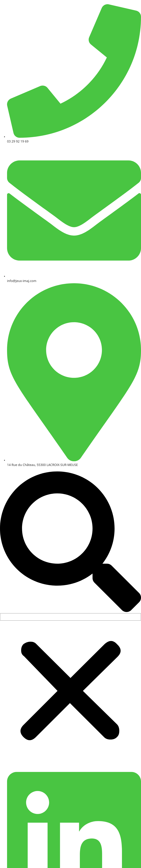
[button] (70, 542)
